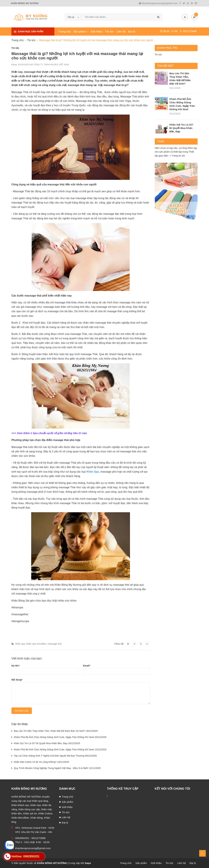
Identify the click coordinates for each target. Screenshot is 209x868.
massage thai (55, 644)
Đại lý (132, 32)
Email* (87, 666)
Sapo (88, 863)
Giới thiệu (96, 32)
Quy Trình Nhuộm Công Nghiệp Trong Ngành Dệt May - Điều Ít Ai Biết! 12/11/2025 (57, 768)
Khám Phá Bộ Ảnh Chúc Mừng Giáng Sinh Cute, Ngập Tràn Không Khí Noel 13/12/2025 (60, 750)
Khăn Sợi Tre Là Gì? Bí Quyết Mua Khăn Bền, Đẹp (181, 128)
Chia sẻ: (119, 644)
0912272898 (190, 31)
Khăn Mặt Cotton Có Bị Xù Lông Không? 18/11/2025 (41, 762)
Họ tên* (16, 666)
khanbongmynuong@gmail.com (159, 3)
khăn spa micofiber (36, 644)
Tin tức (109, 32)
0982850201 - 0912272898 (30, 838)
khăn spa (20, 644)
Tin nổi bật (165, 66)
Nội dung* (17, 680)
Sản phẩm (81, 32)
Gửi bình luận (22, 711)
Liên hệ (121, 32)
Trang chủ (64, 32)
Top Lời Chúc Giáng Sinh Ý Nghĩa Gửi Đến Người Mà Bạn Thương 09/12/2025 (55, 756)
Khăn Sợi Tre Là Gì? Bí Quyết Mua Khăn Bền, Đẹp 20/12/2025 (47, 743)
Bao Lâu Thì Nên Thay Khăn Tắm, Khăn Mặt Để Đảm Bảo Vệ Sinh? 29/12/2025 (56, 731)
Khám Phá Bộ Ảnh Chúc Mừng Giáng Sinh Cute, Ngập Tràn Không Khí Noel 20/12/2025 (60, 737)
